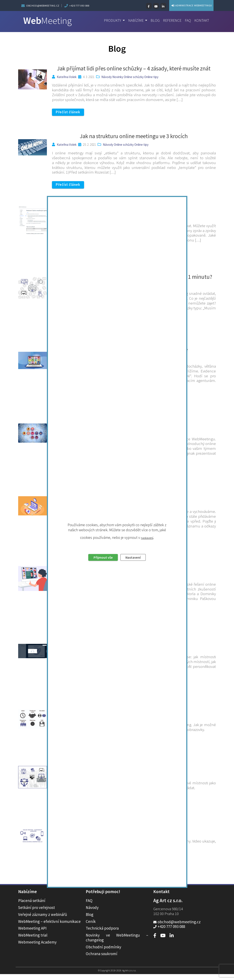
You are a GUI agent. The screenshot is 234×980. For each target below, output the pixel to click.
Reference (170, 21)
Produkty (108, 21)
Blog (152, 21)
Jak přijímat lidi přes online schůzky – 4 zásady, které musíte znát (134, 68)
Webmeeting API (32, 934)
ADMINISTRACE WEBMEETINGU (183, 5)
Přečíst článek (70, 112)
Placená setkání (32, 906)
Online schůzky (134, 77)
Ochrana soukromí (101, 960)
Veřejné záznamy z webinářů (43, 920)
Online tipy (151, 77)
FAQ (187, 21)
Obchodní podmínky (103, 953)
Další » (132, 887)
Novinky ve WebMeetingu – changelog (117, 943)
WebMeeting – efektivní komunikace (49, 927)
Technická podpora (102, 934)
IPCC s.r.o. (63, 838)
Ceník (91, 927)
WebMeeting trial (33, 941)
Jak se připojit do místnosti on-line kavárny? (134, 830)
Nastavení (136, 506)
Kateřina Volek (67, 77)
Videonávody (115, 838)
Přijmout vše (100, 506)
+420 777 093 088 (79, 6)
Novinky (118, 77)
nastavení (147, 485)
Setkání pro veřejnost (37, 913)
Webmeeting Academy (37, 948)
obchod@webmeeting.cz (43, 6)
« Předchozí (107, 887)
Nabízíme (133, 21)
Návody (107, 77)
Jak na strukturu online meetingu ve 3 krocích (134, 137)
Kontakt (201, 21)
